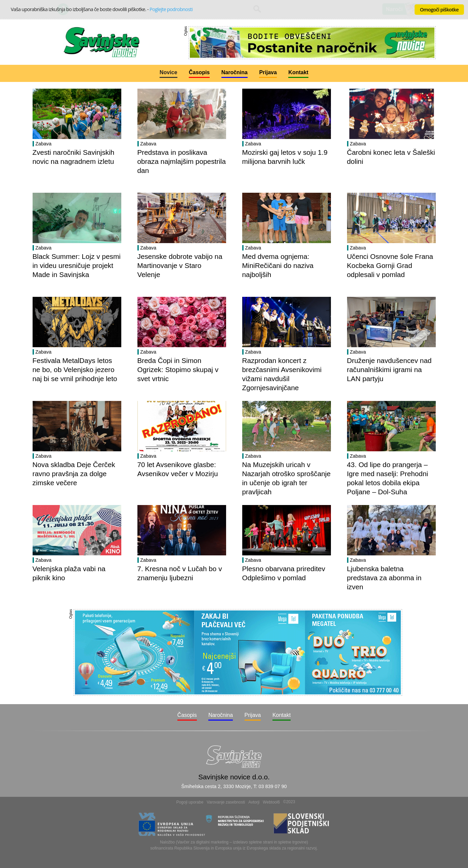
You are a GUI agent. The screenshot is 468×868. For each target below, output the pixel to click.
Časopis (199, 72)
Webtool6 (271, 802)
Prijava (268, 72)
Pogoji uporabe (190, 802)
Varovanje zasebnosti (226, 802)
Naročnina (235, 72)
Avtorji (254, 802)
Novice (168, 72)
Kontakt (298, 72)
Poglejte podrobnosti (171, 9)
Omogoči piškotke (439, 9)
